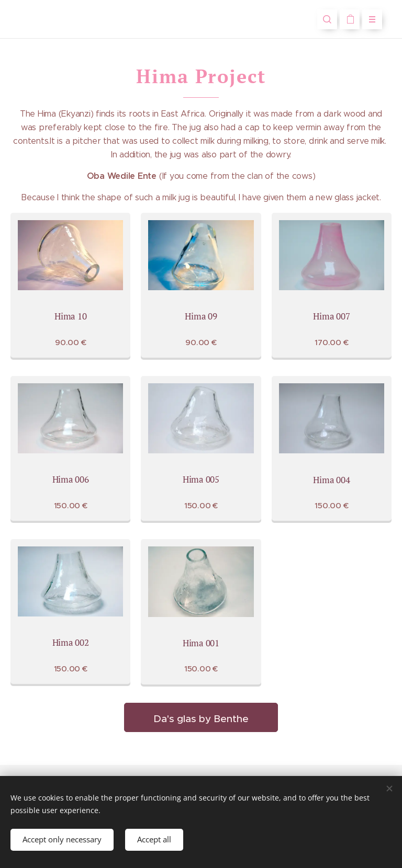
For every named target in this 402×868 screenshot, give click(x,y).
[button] (327, 19)
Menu (369, 19)
